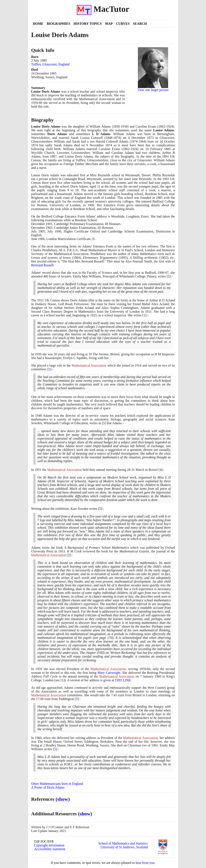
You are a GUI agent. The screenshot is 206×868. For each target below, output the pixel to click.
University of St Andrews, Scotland (124, 847)
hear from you (145, 863)
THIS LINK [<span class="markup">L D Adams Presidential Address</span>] (123, 680)
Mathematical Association (89, 365)
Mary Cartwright (109, 673)
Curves (123, 24)
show (63, 799)
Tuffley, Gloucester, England (50, 64)
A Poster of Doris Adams (48, 787)
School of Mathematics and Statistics (123, 843)
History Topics (88, 24)
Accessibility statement (50, 849)
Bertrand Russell (42, 265)
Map (109, 24)
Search (140, 24)
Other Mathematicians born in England (57, 784)
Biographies (58, 24)
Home (38, 24)
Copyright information (49, 845)
